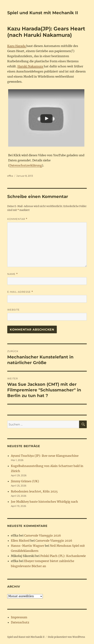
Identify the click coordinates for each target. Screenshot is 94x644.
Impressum (19, 617)
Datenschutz (20, 622)
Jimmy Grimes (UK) (25, 481)
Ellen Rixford (20, 541)
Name (13, 274)
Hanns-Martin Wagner (27, 546)
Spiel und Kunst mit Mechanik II (43, 13)
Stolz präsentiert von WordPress (66, 637)
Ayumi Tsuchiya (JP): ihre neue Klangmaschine (45, 456)
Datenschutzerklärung (26, 165)
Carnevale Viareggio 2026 (43, 535)
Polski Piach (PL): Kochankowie (63, 556)
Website (13, 310)
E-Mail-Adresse (20, 292)
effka (10, 176)
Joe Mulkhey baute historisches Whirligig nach (44, 502)
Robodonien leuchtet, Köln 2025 (34, 491)
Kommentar (17, 219)
